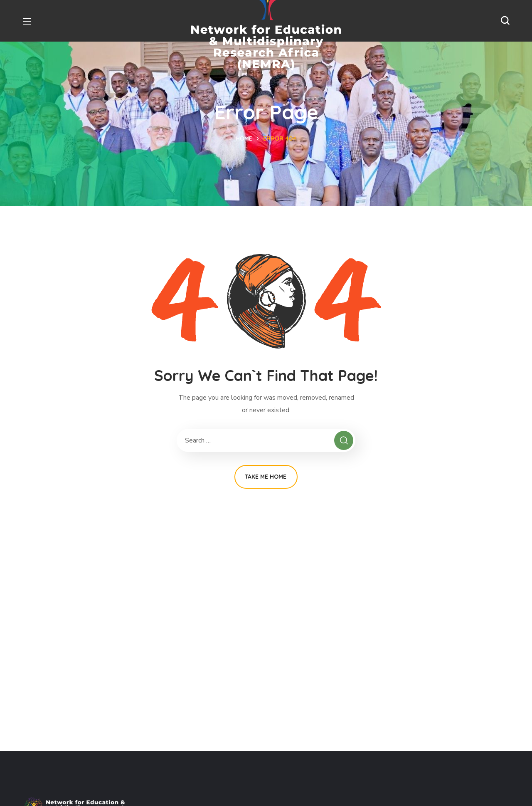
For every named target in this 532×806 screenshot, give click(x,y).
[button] (505, 21)
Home (244, 138)
